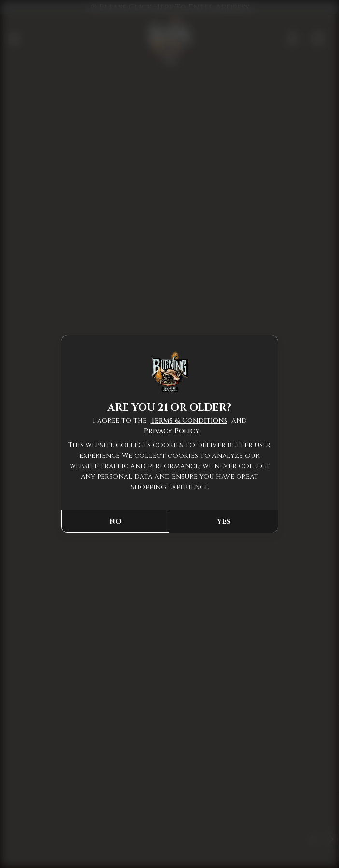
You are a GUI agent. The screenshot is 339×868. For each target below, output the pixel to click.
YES (224, 521)
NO (115, 521)
